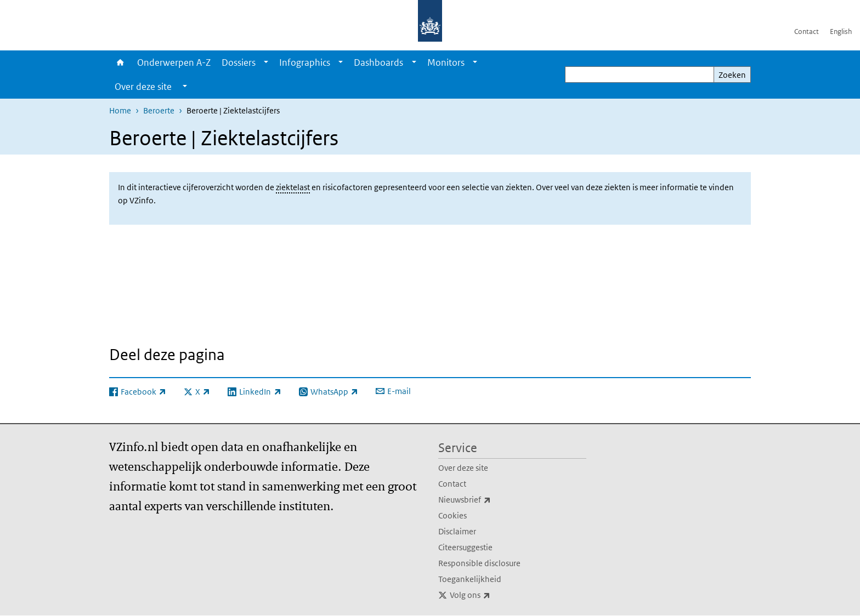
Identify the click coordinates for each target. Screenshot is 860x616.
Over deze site (463, 468)
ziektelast (293, 187)
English (841, 32)
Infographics (305, 62)
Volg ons (494, 595)
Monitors (446, 62)
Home (120, 62)
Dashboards (378, 62)
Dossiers (239, 62)
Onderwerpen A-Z (174, 62)
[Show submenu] (266, 62)
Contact (807, 32)
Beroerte (159, 110)
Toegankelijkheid (470, 579)
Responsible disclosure (479, 563)
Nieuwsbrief (489, 500)
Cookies (452, 515)
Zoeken (732, 75)
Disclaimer (457, 531)
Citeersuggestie (465, 547)
